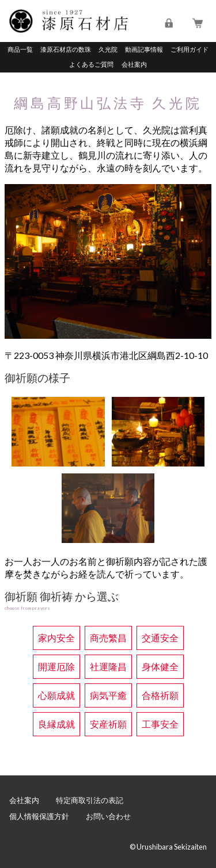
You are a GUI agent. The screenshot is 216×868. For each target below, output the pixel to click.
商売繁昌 (108, 638)
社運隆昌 (108, 666)
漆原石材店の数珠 (66, 49)
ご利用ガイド (190, 49)
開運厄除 (56, 666)
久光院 (108, 49)
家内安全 (56, 638)
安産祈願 (108, 724)
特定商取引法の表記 (90, 800)
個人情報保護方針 (39, 816)
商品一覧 (20, 49)
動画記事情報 (144, 49)
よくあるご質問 (91, 64)
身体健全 (160, 666)
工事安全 (160, 724)
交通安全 (160, 638)
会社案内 (134, 64)
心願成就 (56, 695)
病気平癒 (108, 695)
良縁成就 (56, 724)
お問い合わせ (108, 816)
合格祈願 (160, 695)
